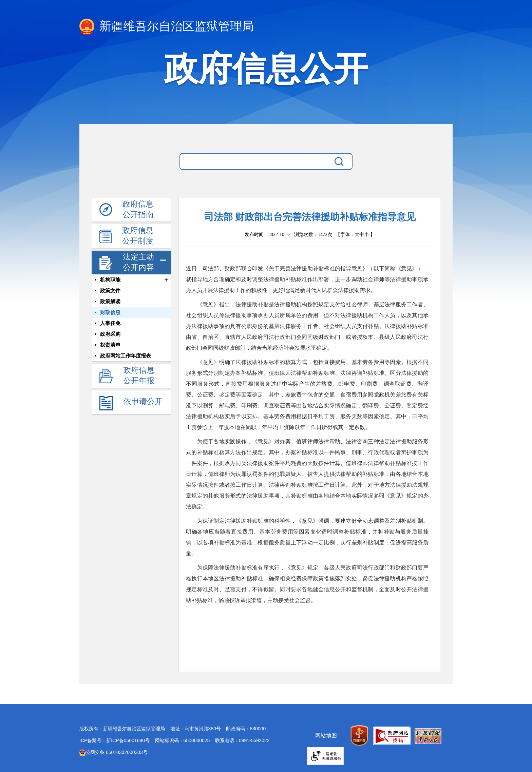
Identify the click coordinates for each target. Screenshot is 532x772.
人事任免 (110, 323)
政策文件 (110, 291)
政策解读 (110, 302)
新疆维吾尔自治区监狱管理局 (167, 27)
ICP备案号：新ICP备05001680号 (115, 740)
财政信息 (110, 312)
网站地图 (326, 736)
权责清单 (110, 345)
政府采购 (110, 334)
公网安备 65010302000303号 (113, 752)
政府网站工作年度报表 (126, 356)
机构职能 (110, 280)
